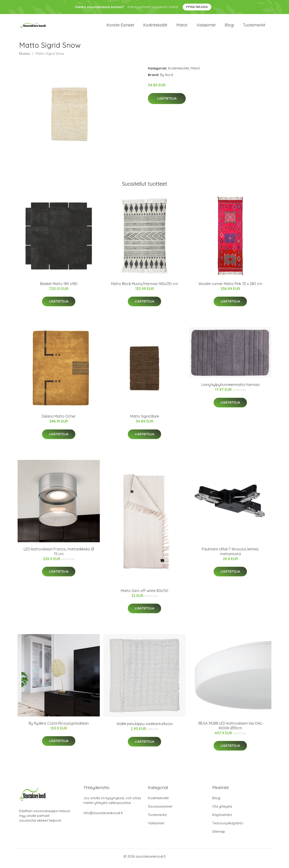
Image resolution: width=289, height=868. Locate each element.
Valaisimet (206, 27)
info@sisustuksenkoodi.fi (103, 817)
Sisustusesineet (160, 810)
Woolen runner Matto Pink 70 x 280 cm (230, 288)
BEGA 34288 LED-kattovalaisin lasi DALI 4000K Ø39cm (230, 729)
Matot (182, 27)
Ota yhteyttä (222, 810)
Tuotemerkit (254, 27)
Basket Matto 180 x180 (59, 288)
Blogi (229, 27)
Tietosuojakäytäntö (228, 827)
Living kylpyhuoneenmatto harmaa (230, 389)
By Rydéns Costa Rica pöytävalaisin (59, 727)
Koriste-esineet (120, 27)
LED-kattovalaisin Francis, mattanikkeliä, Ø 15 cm (59, 555)
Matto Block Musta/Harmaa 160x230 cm (144, 288)
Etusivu (25, 57)
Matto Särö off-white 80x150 (144, 595)
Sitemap (219, 835)
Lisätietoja (167, 102)
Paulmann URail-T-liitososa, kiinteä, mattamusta (230, 555)
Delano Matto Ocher (59, 420)
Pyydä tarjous (197, 7)
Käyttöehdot (222, 819)
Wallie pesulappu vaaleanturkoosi (144, 728)
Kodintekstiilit (155, 27)
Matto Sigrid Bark (145, 420)
